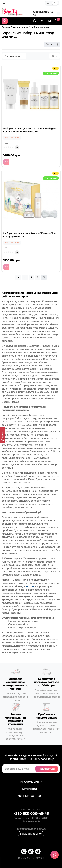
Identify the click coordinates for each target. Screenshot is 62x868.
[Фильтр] (3, 435)
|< (18, 277)
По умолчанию (14, 56)
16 (54, 56)
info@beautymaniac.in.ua (31, 829)
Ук (48, 3)
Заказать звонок (31, 834)
